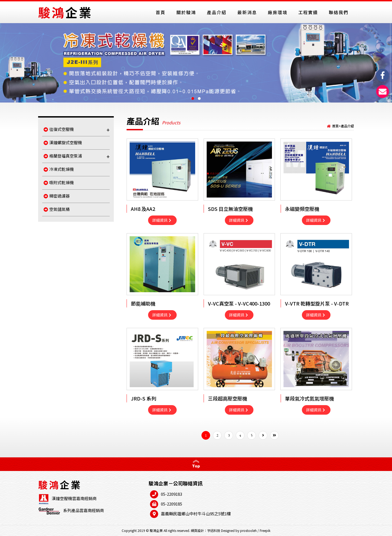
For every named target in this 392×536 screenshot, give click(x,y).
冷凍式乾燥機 (59, 169)
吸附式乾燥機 (59, 182)
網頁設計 (197, 530)
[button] (193, 98)
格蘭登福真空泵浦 (77, 156)
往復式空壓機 (77, 130)
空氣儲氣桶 (57, 209)
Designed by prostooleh (239, 530)
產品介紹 (347, 126)
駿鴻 (65, 12)
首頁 (335, 126)
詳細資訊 (162, 220)
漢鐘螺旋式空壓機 (63, 142)
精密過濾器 (57, 196)
